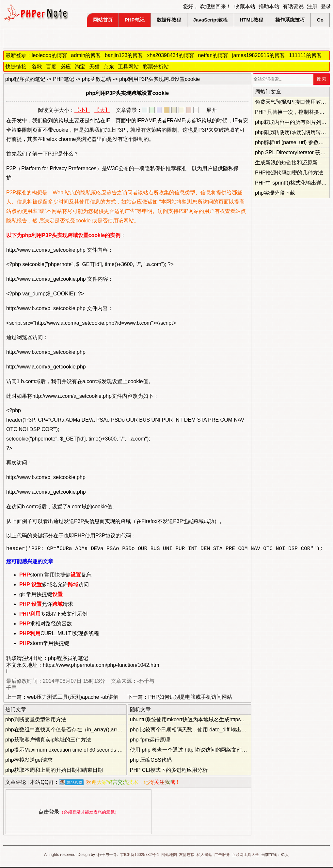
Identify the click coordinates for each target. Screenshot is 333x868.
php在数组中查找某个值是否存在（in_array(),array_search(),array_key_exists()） (100, 731)
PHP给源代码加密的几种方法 (289, 173)
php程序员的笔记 (25, 79)
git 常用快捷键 (41, 596)
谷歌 (37, 67)
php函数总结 (97, 79)
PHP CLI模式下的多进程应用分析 (169, 771)
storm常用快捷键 (44, 644)
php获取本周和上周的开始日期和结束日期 (54, 771)
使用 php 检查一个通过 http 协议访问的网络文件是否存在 (196, 751)
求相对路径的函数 (46, 625)
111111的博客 (305, 55)
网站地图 (169, 856)
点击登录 (49, 813)
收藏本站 (245, 6)
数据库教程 (169, 20)
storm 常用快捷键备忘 (55, 576)
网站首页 (103, 20)
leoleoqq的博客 (49, 55)
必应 (66, 67)
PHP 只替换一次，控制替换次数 (292, 112)
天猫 (94, 67)
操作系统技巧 (290, 20)
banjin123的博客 (124, 55)
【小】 (82, 110)
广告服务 (222, 856)
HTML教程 (252, 20)
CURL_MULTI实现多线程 (59, 635)
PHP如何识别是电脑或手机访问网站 (190, 698)
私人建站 (204, 856)
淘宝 (80, 67)
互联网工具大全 (246, 856)
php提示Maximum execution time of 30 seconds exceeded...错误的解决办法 (93, 751)
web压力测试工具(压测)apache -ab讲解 (73, 698)
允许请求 (46, 605)
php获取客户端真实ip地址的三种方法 (48, 741)
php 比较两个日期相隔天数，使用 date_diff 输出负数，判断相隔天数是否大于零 (222, 731)
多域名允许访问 (54, 586)
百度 (51, 67)
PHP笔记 (135, 20)
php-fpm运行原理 (150, 741)
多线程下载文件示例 (53, 615)
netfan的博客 (213, 55)
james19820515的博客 (259, 55)
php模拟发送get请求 (29, 761)
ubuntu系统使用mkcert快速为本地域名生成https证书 (191, 721)
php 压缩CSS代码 (151, 761)
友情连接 (187, 856)
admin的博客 (86, 55)
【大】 (102, 110)
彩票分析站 (156, 67)
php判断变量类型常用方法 (36, 721)
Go (320, 20)
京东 (109, 67)
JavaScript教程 (211, 20)
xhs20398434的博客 (170, 55)
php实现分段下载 (275, 193)
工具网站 (128, 67)
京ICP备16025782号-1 (140, 856)
